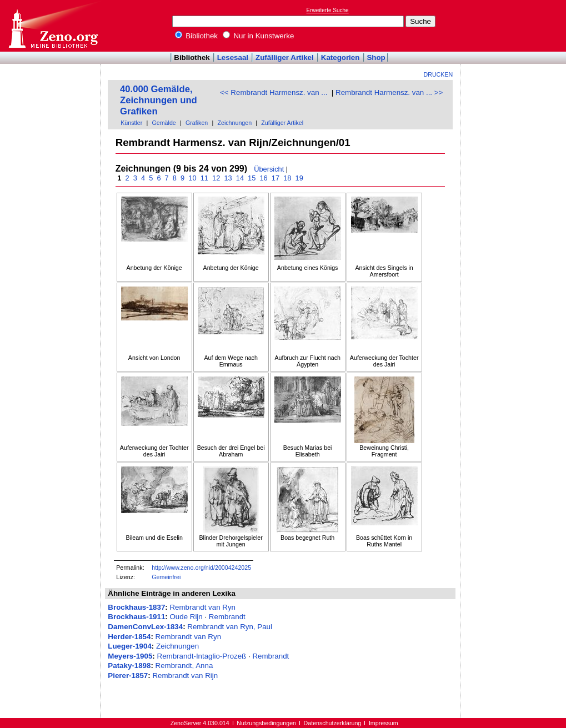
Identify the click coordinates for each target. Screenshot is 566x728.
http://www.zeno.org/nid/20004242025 (201, 568)
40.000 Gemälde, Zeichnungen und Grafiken (159, 100)
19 (299, 178)
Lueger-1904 (130, 646)
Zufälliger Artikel (285, 57)
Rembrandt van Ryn (202, 607)
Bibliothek (197, 36)
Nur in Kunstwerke (259, 36)
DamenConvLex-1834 (145, 627)
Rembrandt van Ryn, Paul (230, 627)
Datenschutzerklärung (333, 723)
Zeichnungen (234, 123)
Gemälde (164, 123)
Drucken (439, 74)
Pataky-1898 (129, 666)
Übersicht (269, 169)
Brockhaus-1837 (136, 607)
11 (204, 178)
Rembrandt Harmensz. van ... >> (389, 92)
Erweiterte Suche (328, 10)
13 (228, 178)
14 (240, 178)
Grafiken (197, 123)
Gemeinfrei (166, 577)
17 (275, 178)
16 (264, 178)
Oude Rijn (186, 617)
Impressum (384, 723)
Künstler (131, 123)
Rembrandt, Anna (184, 666)
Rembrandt (227, 617)
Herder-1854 (129, 637)
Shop (376, 57)
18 (287, 178)
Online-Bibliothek (53, 26)
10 (192, 178)
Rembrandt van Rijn (185, 676)
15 (252, 178)
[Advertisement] (515, 26)
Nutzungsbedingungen (266, 723)
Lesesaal (233, 57)
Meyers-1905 (130, 656)
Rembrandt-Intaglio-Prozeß (202, 656)
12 (216, 178)
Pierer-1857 (128, 676)
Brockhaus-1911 (136, 617)
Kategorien (340, 57)
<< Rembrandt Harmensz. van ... (274, 92)
